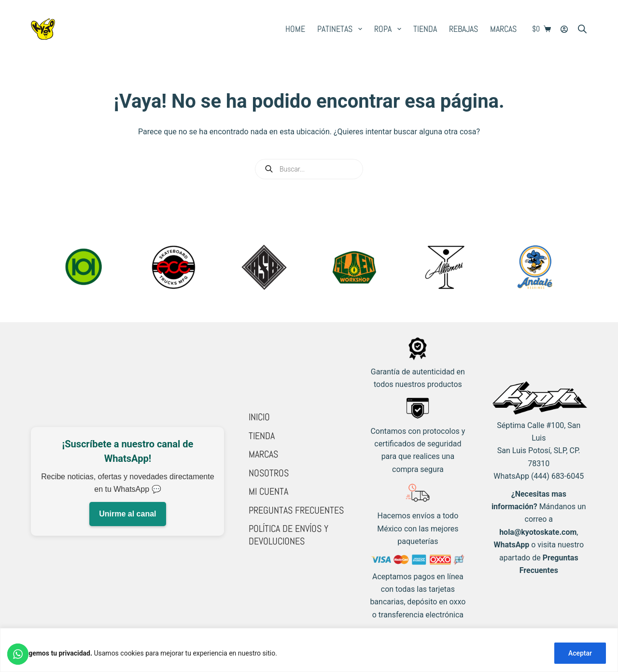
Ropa (390, 29)
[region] (309, 650)
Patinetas (342, 29)
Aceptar (580, 653)
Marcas (503, 29)
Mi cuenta (268, 491)
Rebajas (463, 29)
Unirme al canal (127, 514)
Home (295, 29)
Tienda (425, 29)
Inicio (259, 417)
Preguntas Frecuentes (296, 510)
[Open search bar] (582, 29)
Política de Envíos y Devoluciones (288, 535)
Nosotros (269, 473)
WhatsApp (512, 545)
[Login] (564, 29)
